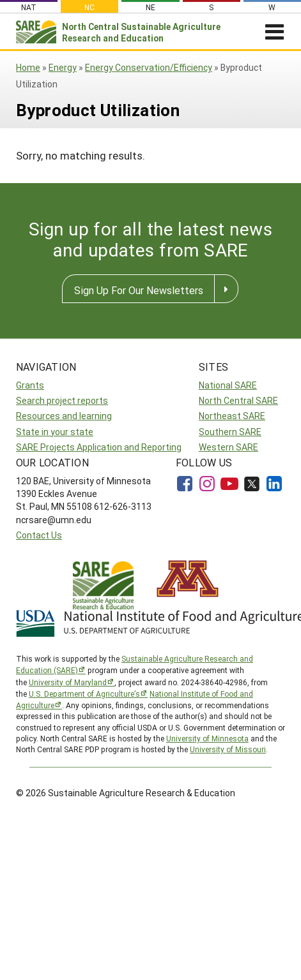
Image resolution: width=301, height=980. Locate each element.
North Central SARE (238, 400)
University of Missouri (228, 749)
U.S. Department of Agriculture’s (84, 694)
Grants (30, 385)
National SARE (228, 385)
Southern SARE (230, 432)
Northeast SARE (232, 416)
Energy (63, 67)
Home (28, 67)
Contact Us (39, 535)
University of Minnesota (207, 738)
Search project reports (62, 400)
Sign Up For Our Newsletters (139, 290)
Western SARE (228, 447)
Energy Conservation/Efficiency (149, 67)
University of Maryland (68, 682)
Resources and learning (64, 416)
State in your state (55, 432)
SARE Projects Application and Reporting (99, 447)
